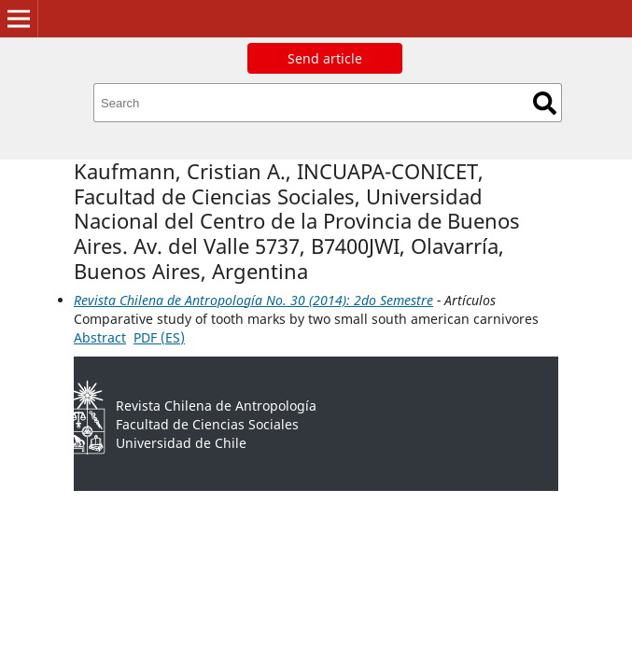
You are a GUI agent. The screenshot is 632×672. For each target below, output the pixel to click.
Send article (325, 58)
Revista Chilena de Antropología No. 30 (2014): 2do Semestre (253, 300)
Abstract (100, 337)
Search (545, 103)
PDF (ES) (159, 337)
